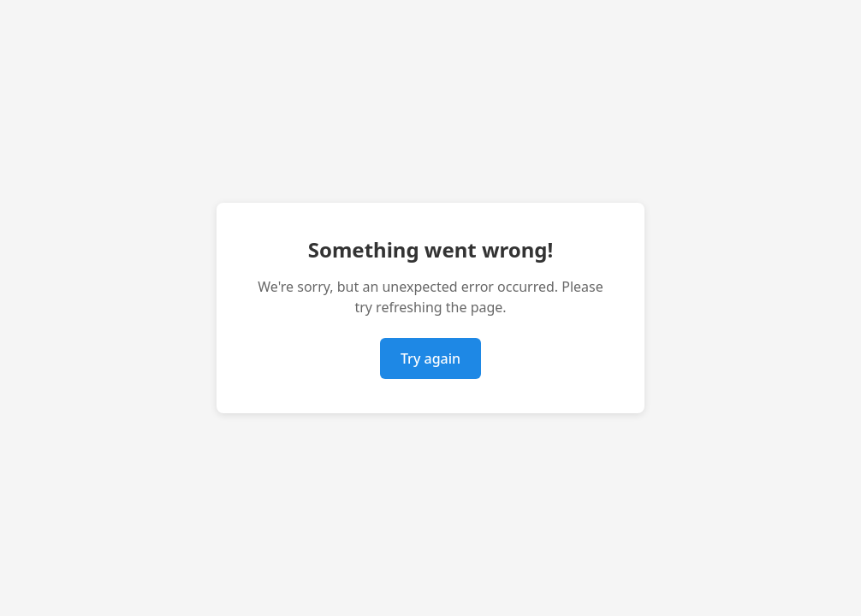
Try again (430, 358)
